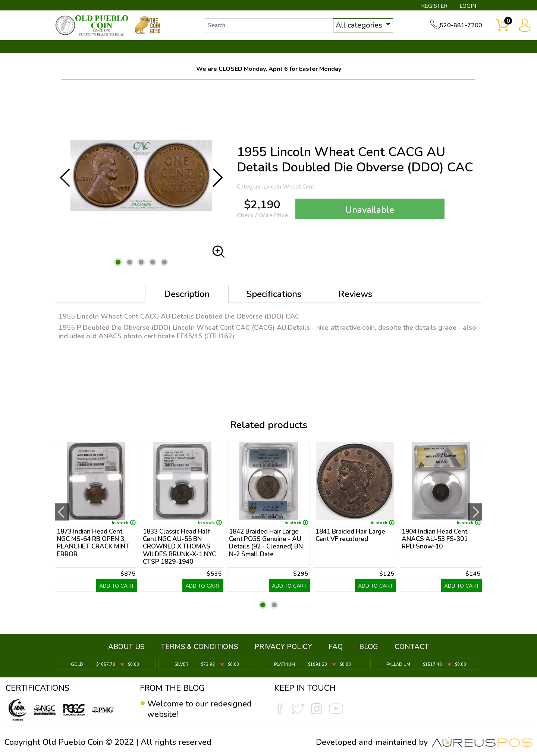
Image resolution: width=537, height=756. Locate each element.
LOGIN (468, 6)
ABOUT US (126, 647)
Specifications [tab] (274, 294)
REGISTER (434, 6)
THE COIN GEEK (296, 47)
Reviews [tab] (355, 294)
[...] (268, 25)
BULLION (78, 47)
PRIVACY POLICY (283, 647)
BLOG (369, 647)
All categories (360, 25)
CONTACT (457, 47)
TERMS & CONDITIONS (199, 647)
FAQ (336, 647)
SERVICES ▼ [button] (361, 47)
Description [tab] (187, 294)
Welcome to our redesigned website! (200, 709)
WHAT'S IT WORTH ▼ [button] (214, 47)
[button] (118, 262)
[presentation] (62, 512)
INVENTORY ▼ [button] (135, 47)
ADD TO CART (117, 586)
